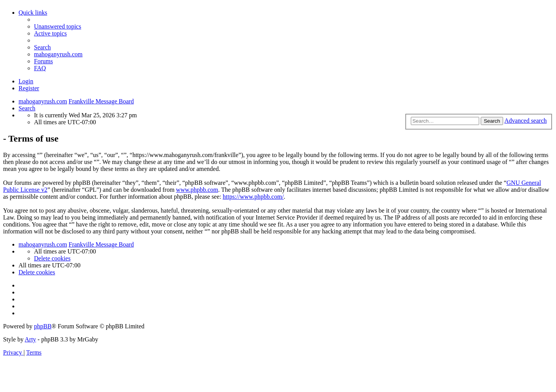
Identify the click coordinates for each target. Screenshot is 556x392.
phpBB (43, 326)
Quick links (33, 13)
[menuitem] (58, 26)
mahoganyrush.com (58, 54)
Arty (30, 339)
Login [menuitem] (26, 81)
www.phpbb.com (197, 190)
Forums (43, 61)
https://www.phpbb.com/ (253, 197)
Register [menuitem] (29, 88)
